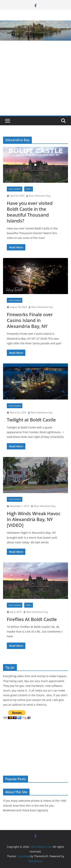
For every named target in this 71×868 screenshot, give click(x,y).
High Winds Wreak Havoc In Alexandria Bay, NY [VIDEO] (34, 519)
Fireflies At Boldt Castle (32, 619)
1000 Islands (15, 189)
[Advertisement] (35, 78)
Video (29, 189)
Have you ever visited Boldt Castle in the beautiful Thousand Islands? (30, 212)
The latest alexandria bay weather (31, 768)
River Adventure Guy (40, 196)
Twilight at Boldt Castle (31, 420)
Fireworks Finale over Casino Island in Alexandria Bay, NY (30, 320)
